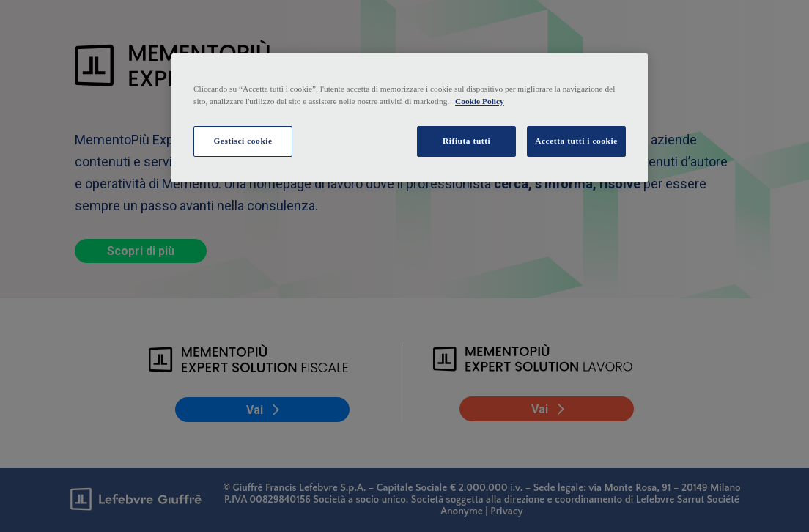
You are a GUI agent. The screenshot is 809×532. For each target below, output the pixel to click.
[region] (410, 118)
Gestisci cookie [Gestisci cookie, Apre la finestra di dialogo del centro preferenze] (243, 141)
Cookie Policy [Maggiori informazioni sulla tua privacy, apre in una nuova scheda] (480, 101)
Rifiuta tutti (466, 141)
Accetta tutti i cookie (576, 141)
